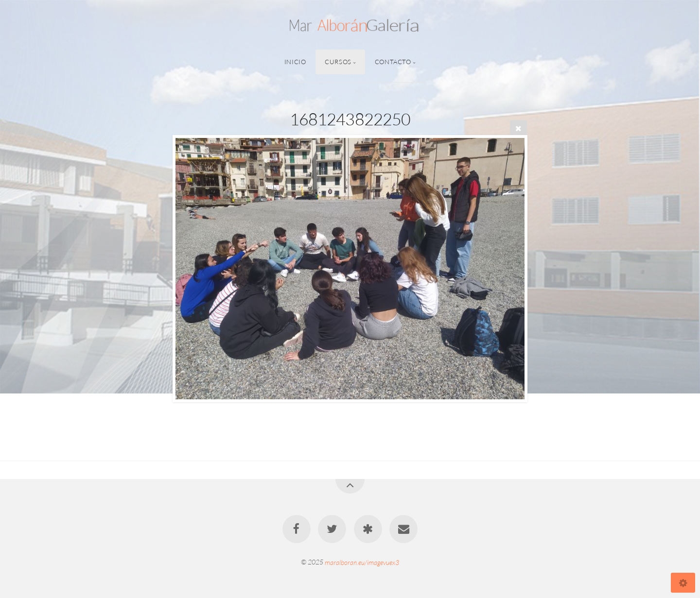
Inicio (295, 62)
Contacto (393, 62)
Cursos (338, 62)
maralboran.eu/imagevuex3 (362, 562)
